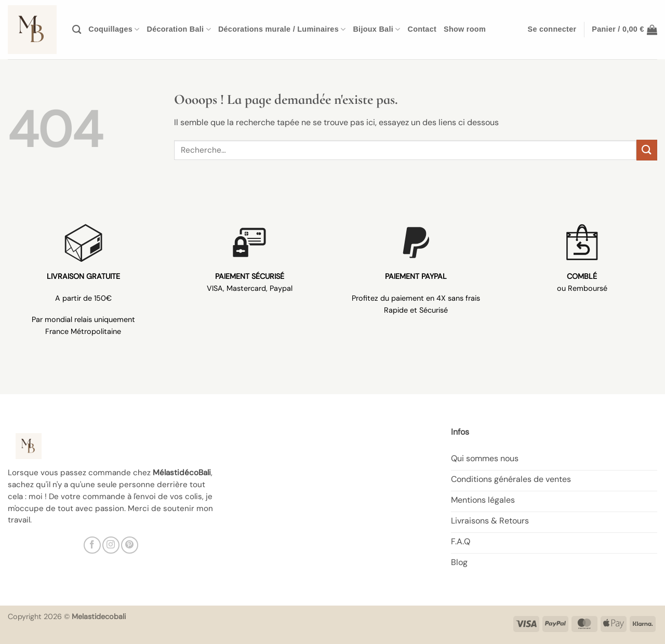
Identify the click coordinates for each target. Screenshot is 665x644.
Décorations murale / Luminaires (282, 29)
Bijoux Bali (376, 29)
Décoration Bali (179, 29)
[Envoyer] (647, 150)
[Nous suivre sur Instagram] (111, 545)
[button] (552, 29)
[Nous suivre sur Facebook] (92, 545)
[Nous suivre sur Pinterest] (130, 545)
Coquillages (114, 29)
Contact (422, 29)
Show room (465, 29)
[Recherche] (77, 30)
